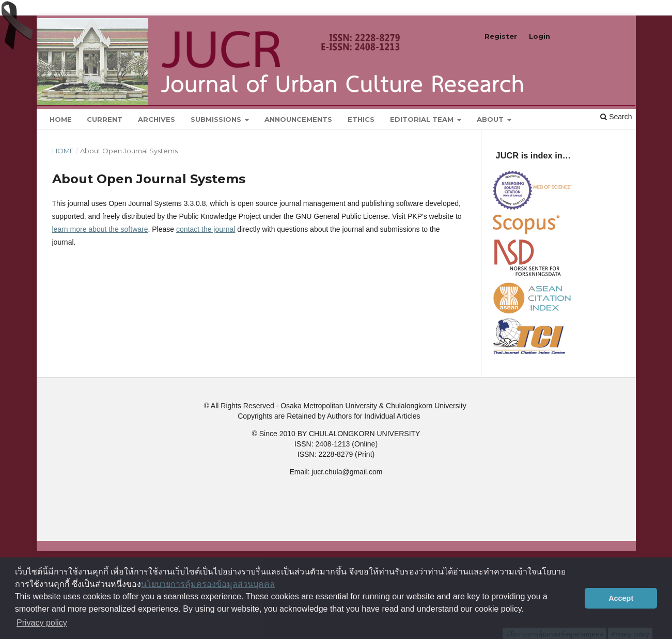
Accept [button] (621, 598)
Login (540, 36)
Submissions (217, 119)
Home (61, 119)
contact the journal (206, 229)
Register (501, 36)
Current (105, 119)
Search (616, 117)
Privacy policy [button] (42, 623)
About (491, 119)
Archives (157, 119)
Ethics (361, 119)
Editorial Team (423, 119)
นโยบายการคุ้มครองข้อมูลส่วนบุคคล (208, 584)
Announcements (298, 119)
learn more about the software (100, 229)
